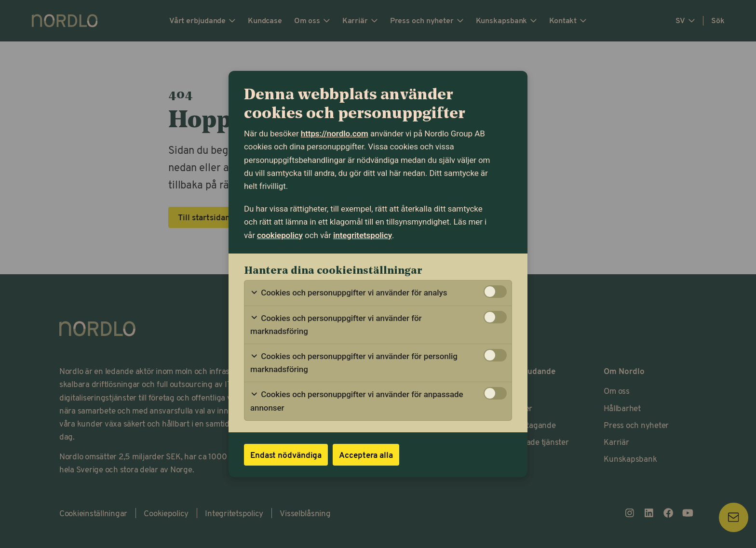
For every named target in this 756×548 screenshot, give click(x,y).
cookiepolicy (280, 235)
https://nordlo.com (335, 134)
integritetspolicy (363, 235)
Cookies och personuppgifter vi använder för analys (349, 293)
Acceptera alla (366, 454)
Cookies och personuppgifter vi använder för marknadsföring (336, 325)
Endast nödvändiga (286, 454)
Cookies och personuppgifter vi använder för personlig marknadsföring (354, 363)
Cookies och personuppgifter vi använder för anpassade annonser (357, 401)
